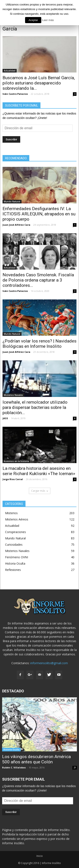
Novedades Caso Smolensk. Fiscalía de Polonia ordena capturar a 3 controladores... (38, 280)
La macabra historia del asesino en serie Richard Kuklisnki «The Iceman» (39, 471)
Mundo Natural (12, 202)
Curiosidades (14, 545)
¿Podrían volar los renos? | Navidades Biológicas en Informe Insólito (39, 344)
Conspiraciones (15, 532)
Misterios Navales (13, 395)
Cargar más (40, 491)
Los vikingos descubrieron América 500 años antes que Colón (36, 759)
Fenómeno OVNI (17, 557)
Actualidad (10, 71)
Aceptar (33, 20)
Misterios (11, 513)
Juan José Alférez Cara (16, 225)
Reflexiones (13, 570)
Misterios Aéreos (17, 519)
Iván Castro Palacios (15, 94)
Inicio (40, 856)
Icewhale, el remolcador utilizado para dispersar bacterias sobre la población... (35, 407)
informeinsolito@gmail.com (49, 663)
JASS (5, 418)
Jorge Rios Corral (13, 479)
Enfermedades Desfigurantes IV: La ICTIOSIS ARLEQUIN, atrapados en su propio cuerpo (39, 214)
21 (75, 768)
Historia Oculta (15, 563)
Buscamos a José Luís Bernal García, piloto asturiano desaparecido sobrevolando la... (39, 83)
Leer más (48, 20)
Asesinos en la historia (16, 461)
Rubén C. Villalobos (14, 767)
